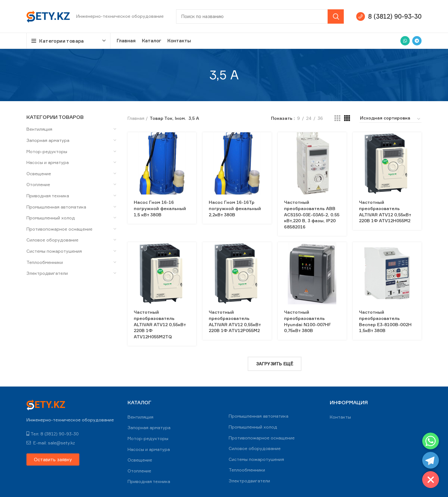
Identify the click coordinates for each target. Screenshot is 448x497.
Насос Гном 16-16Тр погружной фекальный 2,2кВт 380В (235, 208)
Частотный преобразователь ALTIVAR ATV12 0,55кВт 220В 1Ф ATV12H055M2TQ (160, 324)
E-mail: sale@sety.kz (51, 443)
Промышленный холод (51, 218)
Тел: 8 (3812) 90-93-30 (53, 434)
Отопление (38, 184)
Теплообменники (45, 262)
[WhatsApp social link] (405, 41)
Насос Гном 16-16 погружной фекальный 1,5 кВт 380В (160, 208)
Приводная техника (48, 196)
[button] (53, 459)
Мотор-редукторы (47, 151)
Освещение (39, 173)
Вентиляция (39, 129)
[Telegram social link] (417, 41)
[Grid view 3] (337, 118)
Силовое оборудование (52, 240)
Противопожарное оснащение (59, 229)
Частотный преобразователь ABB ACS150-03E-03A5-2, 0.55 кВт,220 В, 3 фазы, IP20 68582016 (312, 214)
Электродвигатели (47, 273)
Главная (136, 118)
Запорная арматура (48, 140)
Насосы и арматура (48, 162)
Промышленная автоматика (56, 207)
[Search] (260, 16)
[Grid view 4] (347, 118)
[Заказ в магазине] (390, 119)
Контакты (340, 417)
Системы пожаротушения (54, 251)
